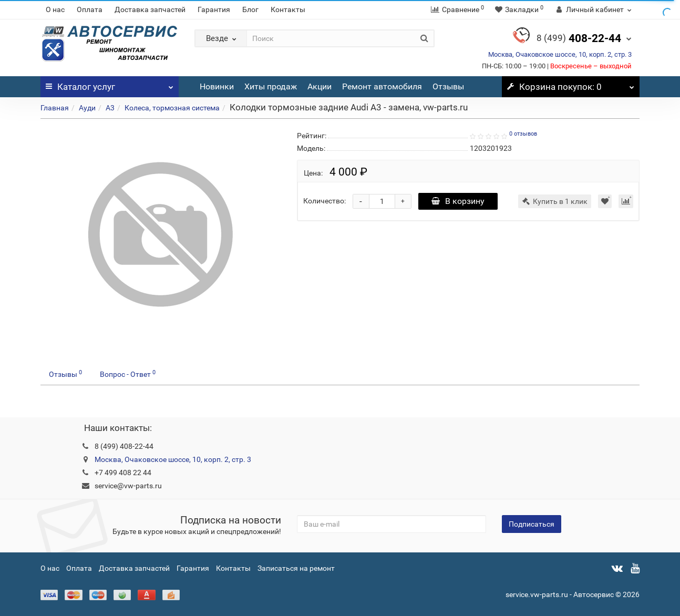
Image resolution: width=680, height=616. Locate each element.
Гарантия (214, 9)
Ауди (87, 108)
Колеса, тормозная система (172, 108)
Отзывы (448, 86)
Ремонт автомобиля (382, 86)
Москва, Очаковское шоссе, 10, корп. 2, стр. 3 (560, 54)
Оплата (90, 9)
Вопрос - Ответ (128, 374)
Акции (320, 86)
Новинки (217, 86)
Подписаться (532, 524)
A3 (110, 108)
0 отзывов (523, 134)
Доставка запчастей (150, 9)
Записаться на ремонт (296, 568)
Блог (250, 9)
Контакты (288, 9)
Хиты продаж (271, 86)
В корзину (458, 201)
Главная (55, 108)
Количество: (324, 201)
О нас (55, 9)
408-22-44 (579, 38)
